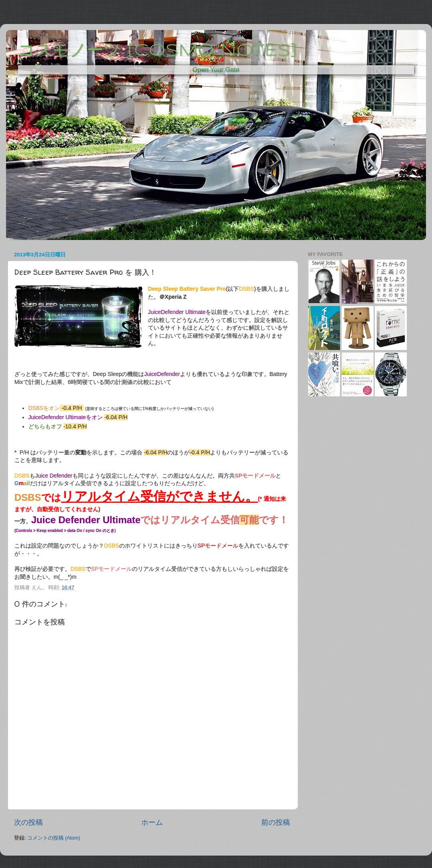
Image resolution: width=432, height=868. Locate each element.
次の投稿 (28, 822)
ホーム (152, 822)
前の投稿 (276, 822)
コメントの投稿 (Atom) (54, 838)
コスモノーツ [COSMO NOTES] (158, 51)
